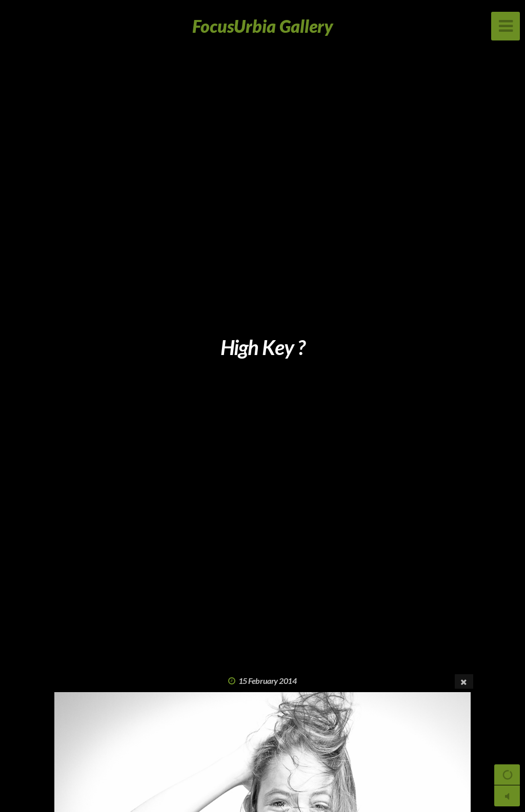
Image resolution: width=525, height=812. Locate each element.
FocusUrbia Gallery (263, 26)
